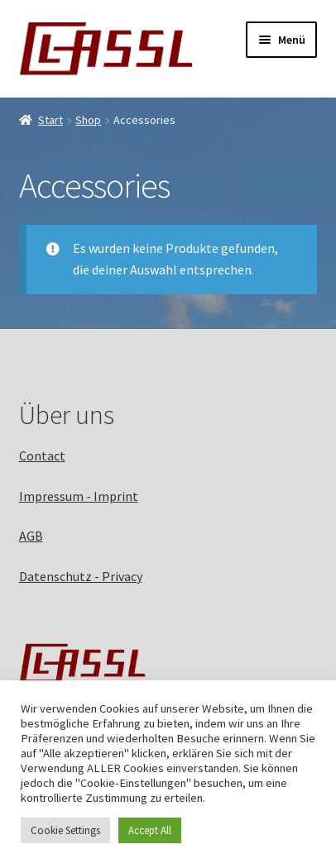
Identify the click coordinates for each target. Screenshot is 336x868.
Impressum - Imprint (79, 496)
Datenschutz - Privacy (81, 576)
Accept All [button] (150, 830)
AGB (31, 536)
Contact (42, 455)
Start (50, 120)
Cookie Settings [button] (65, 830)
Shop (88, 120)
